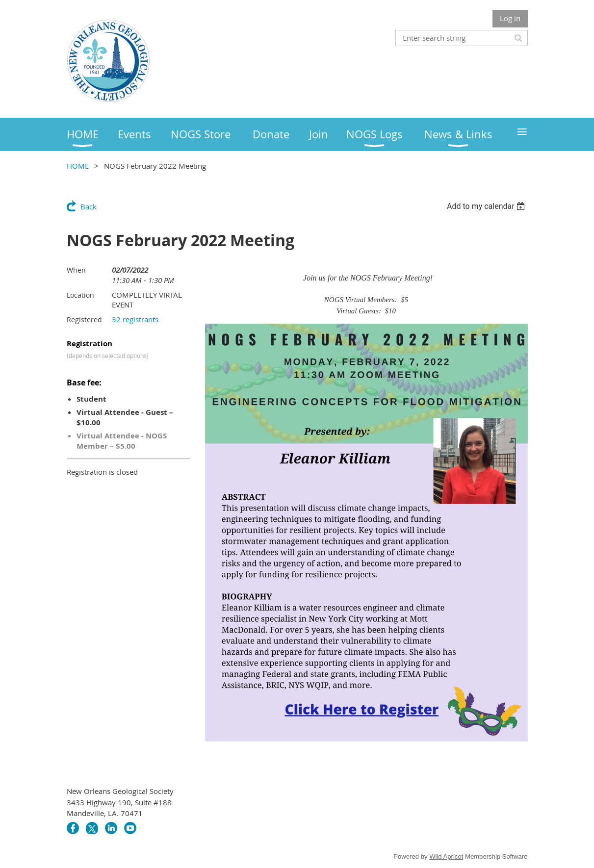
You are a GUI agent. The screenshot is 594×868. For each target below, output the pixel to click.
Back (89, 206)
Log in (510, 18)
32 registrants (135, 319)
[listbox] (487, 206)
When (76, 270)
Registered (84, 319)
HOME (78, 166)
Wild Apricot (446, 856)
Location (80, 295)
